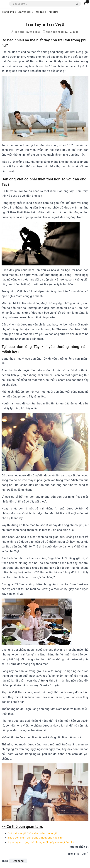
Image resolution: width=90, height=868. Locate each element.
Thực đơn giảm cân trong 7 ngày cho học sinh (35, 838)
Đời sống (18, 861)
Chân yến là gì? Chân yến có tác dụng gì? (32, 833)
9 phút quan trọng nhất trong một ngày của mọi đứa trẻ (41, 842)
